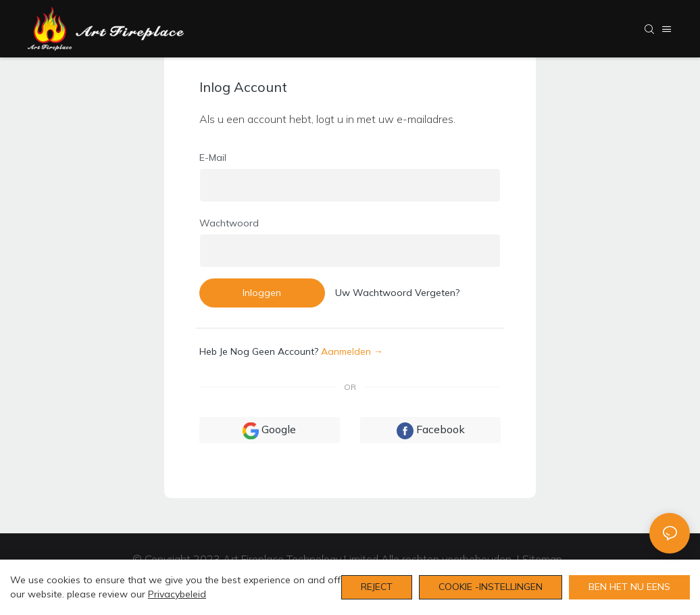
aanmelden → (352, 351)
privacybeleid (177, 594)
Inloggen (262, 293)
